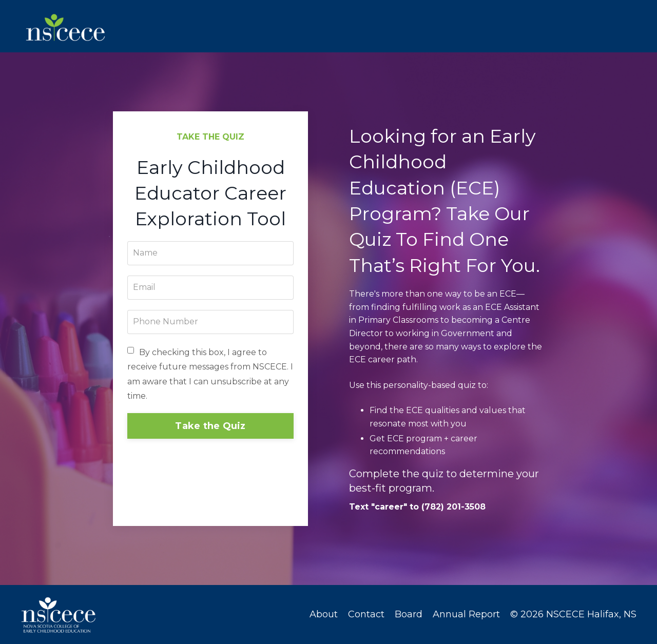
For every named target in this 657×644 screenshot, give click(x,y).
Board (409, 614)
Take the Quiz (210, 426)
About (324, 614)
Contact (366, 614)
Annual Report (466, 614)
